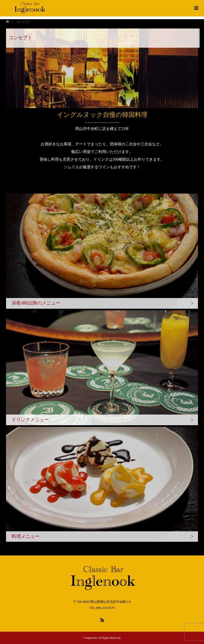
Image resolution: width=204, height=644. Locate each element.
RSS (102, 620)
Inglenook (91, 638)
